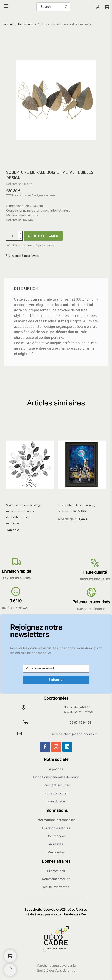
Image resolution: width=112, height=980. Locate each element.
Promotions (56, 871)
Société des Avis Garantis (56, 971)
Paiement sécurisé (56, 785)
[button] (23, 256)
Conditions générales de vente (56, 777)
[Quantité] (12, 236)
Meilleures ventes (56, 887)
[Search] (53, 7)
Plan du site (56, 802)
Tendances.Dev (75, 915)
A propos (56, 769)
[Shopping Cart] (10, 956)
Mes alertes (56, 853)
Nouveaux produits (56, 879)
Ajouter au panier (43, 236)
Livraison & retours (56, 828)
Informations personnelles (56, 820)
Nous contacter (56, 794)
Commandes (56, 836)
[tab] (26, 289)
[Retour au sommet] (10, 970)
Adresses (56, 844)
